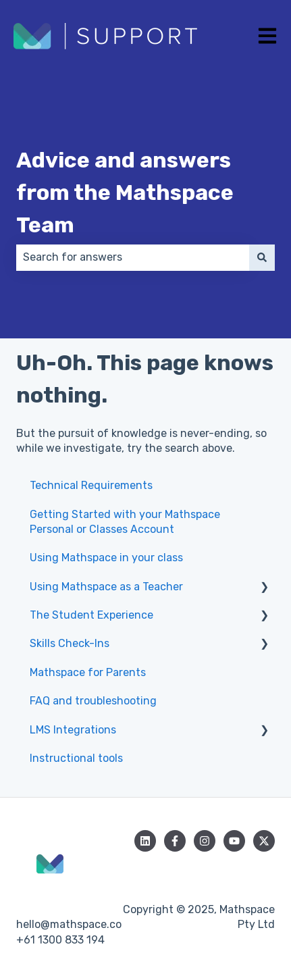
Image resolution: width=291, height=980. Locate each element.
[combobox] (133, 257)
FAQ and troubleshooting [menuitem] (93, 701)
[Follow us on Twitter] (264, 841)
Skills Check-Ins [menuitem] (70, 643)
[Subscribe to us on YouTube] (234, 841)
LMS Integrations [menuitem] (73, 730)
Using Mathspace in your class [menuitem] (106, 558)
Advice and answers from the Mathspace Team (125, 192)
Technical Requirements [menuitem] (91, 485)
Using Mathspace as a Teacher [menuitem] (106, 587)
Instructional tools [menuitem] (76, 758)
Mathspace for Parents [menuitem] (88, 672)
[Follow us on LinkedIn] (145, 841)
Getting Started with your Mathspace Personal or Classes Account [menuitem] (125, 522)
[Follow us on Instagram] (205, 841)
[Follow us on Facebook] (175, 841)
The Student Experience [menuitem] (91, 615)
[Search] (262, 257)
